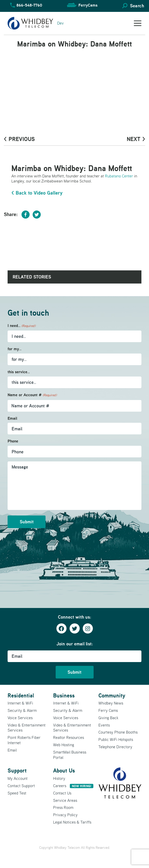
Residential (21, 695)
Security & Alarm (22, 710)
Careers (73, 786)
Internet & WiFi (20, 703)
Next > (136, 139)
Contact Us (62, 793)
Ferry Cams (108, 710)
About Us (64, 770)
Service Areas (65, 800)
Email (12, 418)
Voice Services (20, 718)
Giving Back (108, 718)
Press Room (63, 807)
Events (104, 725)
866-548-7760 (29, 5)
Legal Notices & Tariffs (72, 822)
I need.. (22, 326)
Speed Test (17, 793)
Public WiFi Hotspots (116, 739)
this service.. (19, 372)
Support (17, 770)
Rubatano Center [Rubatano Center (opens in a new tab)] (119, 176)
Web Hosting (64, 745)
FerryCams (88, 5)
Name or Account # (32, 395)
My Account (18, 778)
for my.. (15, 349)
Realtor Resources (69, 737)
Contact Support (21, 786)
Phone (13, 441)
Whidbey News (111, 703)
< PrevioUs (19, 139)
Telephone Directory (115, 747)
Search (137, 6)
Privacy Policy (65, 815)
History (59, 778)
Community (112, 695)
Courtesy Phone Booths (118, 732)
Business (64, 695)
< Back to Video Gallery (37, 193)
